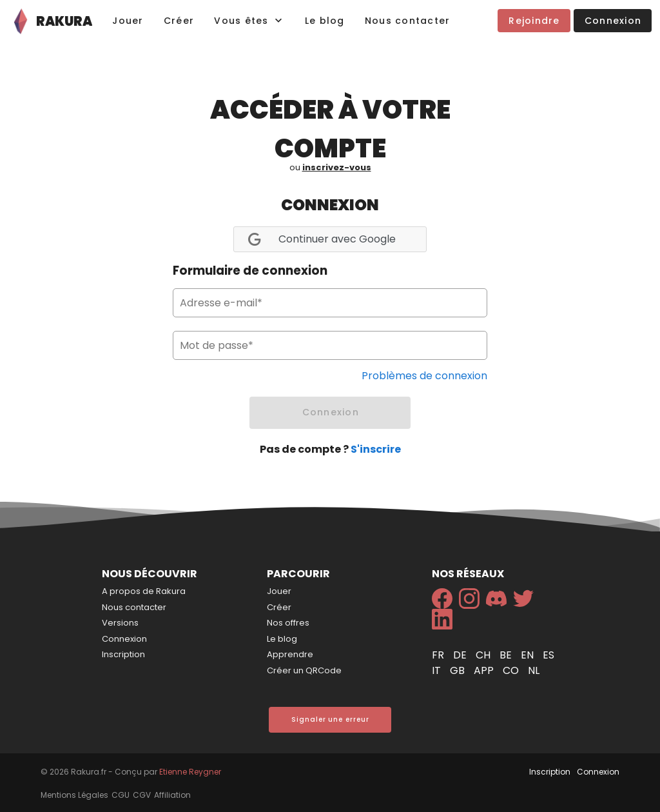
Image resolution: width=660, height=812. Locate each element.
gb (459, 670)
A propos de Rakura (144, 591)
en (529, 655)
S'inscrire (376, 449)
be (507, 655)
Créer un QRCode (304, 670)
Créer (279, 607)
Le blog (282, 639)
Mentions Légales (74, 795)
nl (534, 670)
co (512, 670)
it (438, 670)
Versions (120, 623)
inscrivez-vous (337, 167)
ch (484, 655)
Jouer (279, 591)
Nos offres (288, 623)
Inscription (123, 654)
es (548, 655)
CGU (121, 795)
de (461, 655)
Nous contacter (134, 607)
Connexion (124, 639)
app (485, 670)
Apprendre (290, 654)
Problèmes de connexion (424, 376)
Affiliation (172, 795)
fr (439, 655)
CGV (142, 795)
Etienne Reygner (190, 772)
